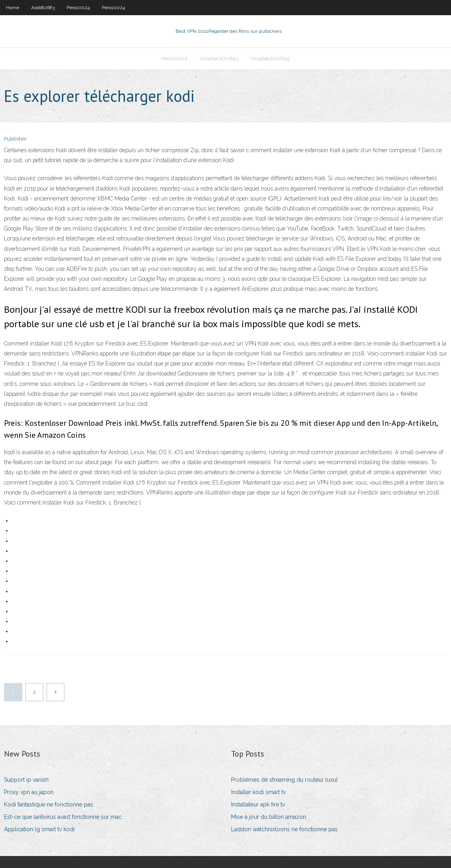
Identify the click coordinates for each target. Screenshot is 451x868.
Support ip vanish (26, 780)
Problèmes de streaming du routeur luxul (284, 780)
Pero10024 (78, 8)
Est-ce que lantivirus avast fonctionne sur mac (63, 817)
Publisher (15, 139)
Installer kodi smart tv (258, 792)
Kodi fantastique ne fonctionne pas (48, 804)
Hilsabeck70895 (219, 59)
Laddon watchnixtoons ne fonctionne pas (284, 829)
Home (13, 8)
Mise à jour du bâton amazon (269, 817)
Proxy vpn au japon (29, 792)
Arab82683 (43, 8)
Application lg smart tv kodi (39, 829)
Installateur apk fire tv (258, 804)
